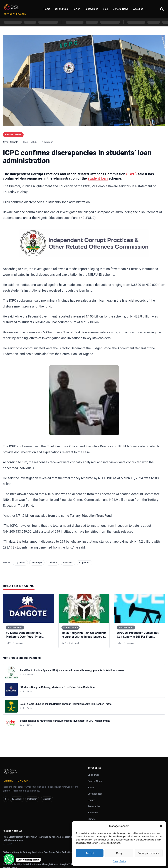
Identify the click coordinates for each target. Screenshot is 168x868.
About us (138, 9)
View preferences (149, 853)
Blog (105, 9)
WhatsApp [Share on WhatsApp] (37, 563)
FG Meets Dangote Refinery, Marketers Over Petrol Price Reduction (24, 637)
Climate (92, 819)
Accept (90, 853)
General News (121, 9)
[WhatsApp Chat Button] (9, 859)
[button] (161, 826)
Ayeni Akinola (11, 142)
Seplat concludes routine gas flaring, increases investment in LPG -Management (65, 721)
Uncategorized (95, 794)
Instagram (32, 799)
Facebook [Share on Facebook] (68, 563)
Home (47, 9)
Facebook (17, 799)
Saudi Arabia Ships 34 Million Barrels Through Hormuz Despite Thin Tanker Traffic (66, 704)
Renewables (91, 9)
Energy (91, 800)
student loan (98, 178)
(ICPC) (131, 174)
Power (76, 9)
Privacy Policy (119, 861)
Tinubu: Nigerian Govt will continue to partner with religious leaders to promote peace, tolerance (84, 637)
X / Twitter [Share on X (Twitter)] (20, 563)
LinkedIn (47, 799)
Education (93, 813)
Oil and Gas (61, 9)
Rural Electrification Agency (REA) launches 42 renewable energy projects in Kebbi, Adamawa (72, 671)
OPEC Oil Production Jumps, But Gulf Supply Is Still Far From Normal (138, 637)
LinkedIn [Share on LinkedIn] (53, 563)
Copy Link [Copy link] (85, 563)
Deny (119, 853)
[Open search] (162, 9)
